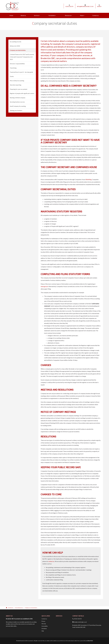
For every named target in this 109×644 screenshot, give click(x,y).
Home (11, 15)
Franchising (13, 68)
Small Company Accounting (18, 106)
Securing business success (17, 102)
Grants (12, 76)
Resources (68, 15)
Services (37, 15)
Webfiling (89, 179)
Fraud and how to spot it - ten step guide (21, 72)
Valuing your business (16, 110)
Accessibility (45, 626)
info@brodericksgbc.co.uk (85, 6)
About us (23, 15)
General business (19, 608)
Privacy (43, 621)
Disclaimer (44, 629)
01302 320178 (69, 6)
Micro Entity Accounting (17, 81)
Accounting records (15, 42)
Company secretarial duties (18, 50)
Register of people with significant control (22, 93)
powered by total (87, 641)
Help (43, 631)
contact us (51, 561)
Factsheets (52, 15)
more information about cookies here (71, 641)
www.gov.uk (44, 286)
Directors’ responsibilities (17, 64)
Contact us (95, 15)
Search (99, 6)
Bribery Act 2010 (15, 46)
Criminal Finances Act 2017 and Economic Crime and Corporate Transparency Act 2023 (22, 57)
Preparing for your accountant (18, 89)
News (82, 15)
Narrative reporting (15, 85)
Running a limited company (17, 98)
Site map (44, 624)
